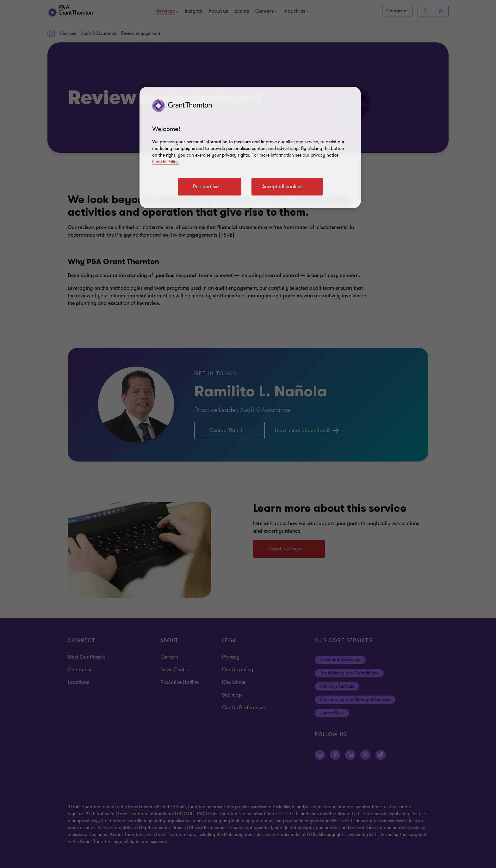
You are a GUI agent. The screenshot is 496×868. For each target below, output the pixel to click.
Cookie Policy (165, 162)
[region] (250, 147)
